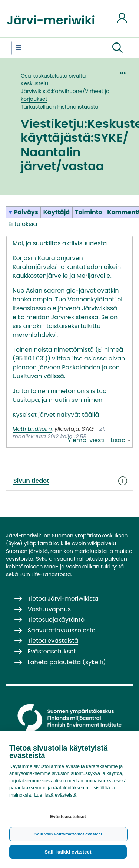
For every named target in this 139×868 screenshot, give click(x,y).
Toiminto (89, 212)
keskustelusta (50, 76)
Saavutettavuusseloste (62, 630)
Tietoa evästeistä (53, 641)
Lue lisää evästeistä (55, 795)
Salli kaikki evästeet (68, 852)
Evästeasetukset (68, 817)
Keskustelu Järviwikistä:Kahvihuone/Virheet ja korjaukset (65, 91)
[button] (118, 48)
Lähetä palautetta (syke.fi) (67, 662)
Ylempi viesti (86, 440)
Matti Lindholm (32, 429)
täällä (90, 415)
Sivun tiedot (69, 481)
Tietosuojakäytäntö (56, 620)
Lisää (118, 440)
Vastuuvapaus (49, 609)
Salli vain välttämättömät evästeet (68, 834)
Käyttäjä (57, 212)
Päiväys (26, 212)
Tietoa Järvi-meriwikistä (63, 599)
